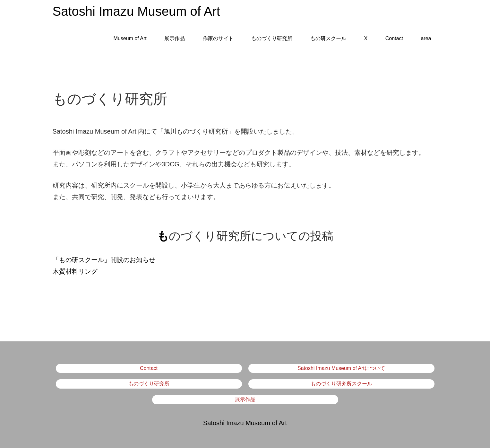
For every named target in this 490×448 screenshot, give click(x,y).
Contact (394, 38)
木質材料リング (75, 271)
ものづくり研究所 (272, 38)
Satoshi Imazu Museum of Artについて (341, 368)
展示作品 (175, 38)
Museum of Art (130, 38)
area (426, 38)
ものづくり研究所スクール (341, 384)
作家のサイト (218, 38)
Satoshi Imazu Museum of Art (136, 11)
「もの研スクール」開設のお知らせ (104, 260)
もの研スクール (328, 38)
